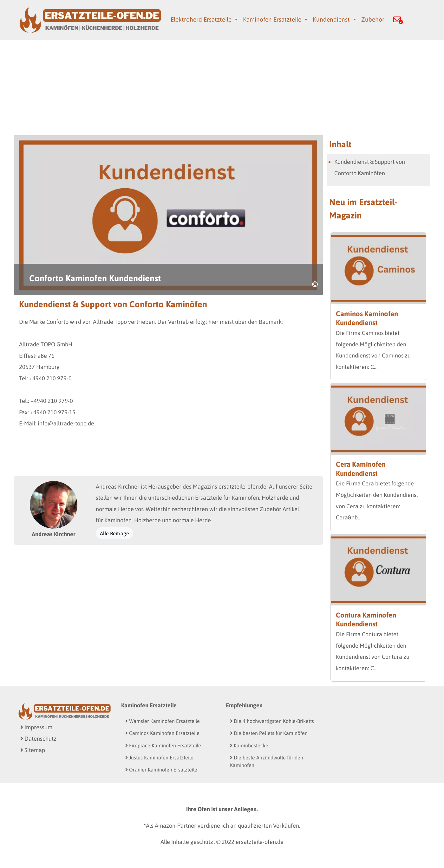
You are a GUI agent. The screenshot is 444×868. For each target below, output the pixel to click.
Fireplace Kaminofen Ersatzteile (163, 745)
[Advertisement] (222, 88)
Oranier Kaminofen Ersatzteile (161, 770)
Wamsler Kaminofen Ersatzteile (163, 721)
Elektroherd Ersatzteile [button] (202, 19)
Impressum (36, 727)
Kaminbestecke (249, 745)
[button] (397, 20)
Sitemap (33, 750)
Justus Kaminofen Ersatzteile (159, 758)
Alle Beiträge (114, 533)
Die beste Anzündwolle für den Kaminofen (267, 761)
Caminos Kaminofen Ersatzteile (162, 733)
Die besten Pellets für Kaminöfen (269, 733)
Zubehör (373, 19)
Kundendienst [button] (332, 19)
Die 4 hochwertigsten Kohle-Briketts (272, 721)
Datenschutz (38, 739)
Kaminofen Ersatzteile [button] (273, 19)
